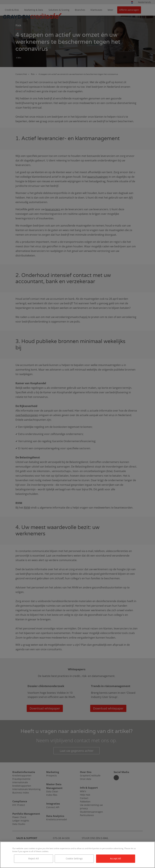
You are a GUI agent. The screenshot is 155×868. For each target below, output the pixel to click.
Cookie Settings (74, 858)
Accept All (116, 858)
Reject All (33, 858)
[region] (77, 855)
